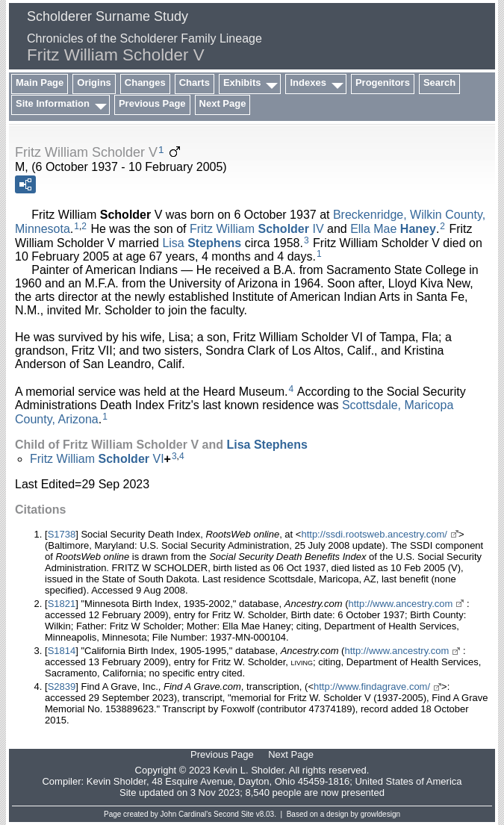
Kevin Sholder (116, 781)
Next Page (223, 103)
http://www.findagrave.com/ (372, 687)
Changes (145, 82)
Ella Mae (393, 229)
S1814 (62, 651)
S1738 (62, 534)
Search (439, 82)
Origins (94, 82)
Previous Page (152, 103)
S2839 (62, 687)
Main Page (40, 82)
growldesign (380, 814)
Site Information (53, 103)
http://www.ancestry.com (400, 604)
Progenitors (383, 82)
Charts (195, 82)
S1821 (62, 604)
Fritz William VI (97, 459)
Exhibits (242, 82)
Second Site (234, 814)
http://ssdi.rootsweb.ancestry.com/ (374, 534)
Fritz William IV (257, 229)
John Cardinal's (186, 814)
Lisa (202, 242)
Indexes (308, 82)
